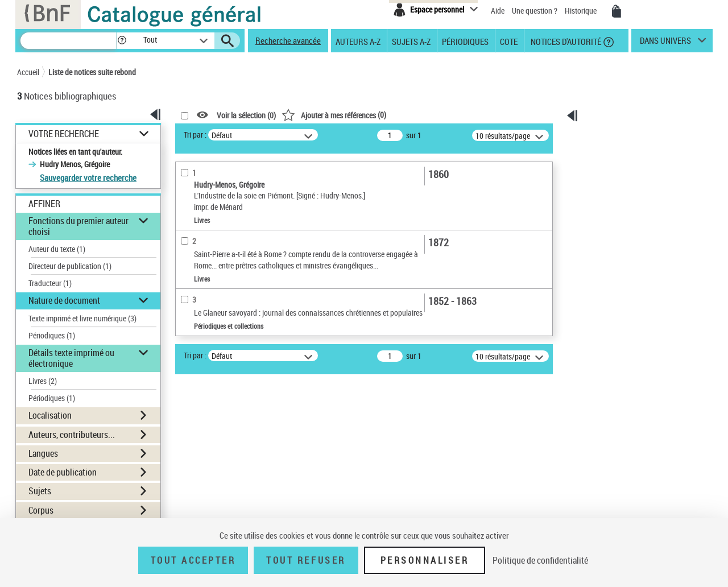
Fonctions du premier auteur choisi (78, 226)
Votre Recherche (64, 134)
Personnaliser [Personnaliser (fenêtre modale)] (425, 560)
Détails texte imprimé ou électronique (71, 358)
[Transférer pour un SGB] (622, 217)
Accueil (28, 72)
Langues (43, 453)
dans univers (665, 43)
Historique (582, 11)
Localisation (50, 415)
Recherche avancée (288, 40)
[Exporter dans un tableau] (625, 202)
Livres (43, 381)
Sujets (40, 491)
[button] (122, 41)
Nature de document (64, 300)
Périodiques (465, 41)
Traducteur (50, 283)
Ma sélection (615, 152)
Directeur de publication (70, 266)
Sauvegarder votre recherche (88, 177)
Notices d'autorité (565, 41)
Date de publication (63, 472)
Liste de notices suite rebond (92, 72)
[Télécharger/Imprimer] (619, 172)
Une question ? (535, 11)
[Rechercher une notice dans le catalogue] (68, 41)
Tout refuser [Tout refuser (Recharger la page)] (306, 560)
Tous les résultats (622, 248)
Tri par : (195, 135)
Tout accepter (193, 560)
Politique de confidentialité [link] (540, 560)
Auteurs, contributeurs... (72, 435)
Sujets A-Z (411, 41)
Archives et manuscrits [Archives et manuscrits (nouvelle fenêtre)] (613, 359)
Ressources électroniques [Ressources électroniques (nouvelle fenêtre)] (617, 371)
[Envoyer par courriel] (617, 187)
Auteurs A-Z (358, 41)
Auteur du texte (57, 249)
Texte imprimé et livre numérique (82, 318)
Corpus (41, 510)
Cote (509, 41)
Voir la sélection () (246, 115)
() (334, 115)
